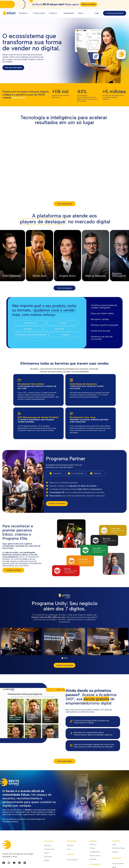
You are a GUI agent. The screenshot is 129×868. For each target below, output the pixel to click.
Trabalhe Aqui (95, 852)
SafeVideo (48, 857)
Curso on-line (30, 323)
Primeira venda (39, 13)
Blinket (47, 860)
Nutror (47, 853)
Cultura (92, 848)
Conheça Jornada (13, 570)
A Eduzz (93, 844)
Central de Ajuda (118, 848)
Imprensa (93, 859)
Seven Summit (72, 860)
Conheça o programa (64, 665)
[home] (10, 13)
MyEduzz (48, 846)
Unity (69, 849)
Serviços (28, 329)
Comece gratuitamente (115, 13)
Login (97, 13)
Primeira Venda (118, 864)
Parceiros (70, 845)
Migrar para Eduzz (89, 4)
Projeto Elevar (95, 856)
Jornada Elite (69, 13)
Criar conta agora (64, 761)
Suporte (115, 852)
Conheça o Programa (57, 503)
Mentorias (59, 329)
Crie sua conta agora (13, 68)
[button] (24, 13)
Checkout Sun (49, 849)
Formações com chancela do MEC (32, 335)
